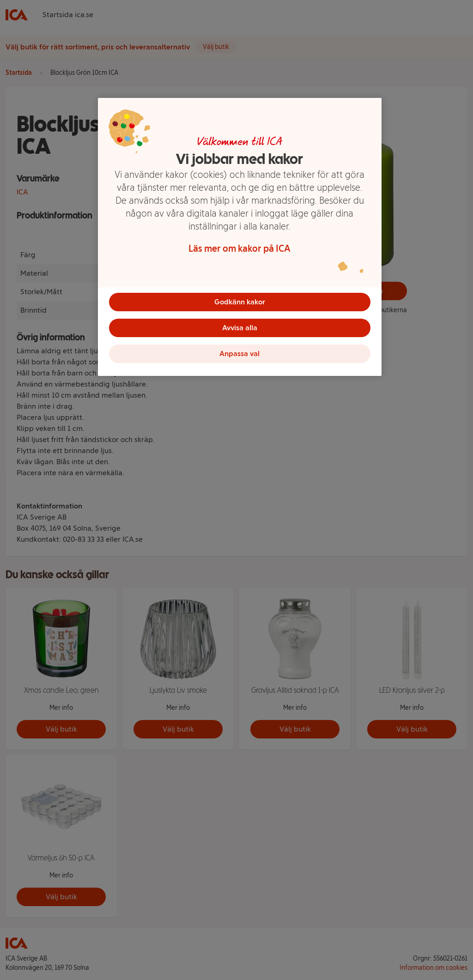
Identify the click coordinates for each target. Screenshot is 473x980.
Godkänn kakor (240, 302)
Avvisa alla (240, 328)
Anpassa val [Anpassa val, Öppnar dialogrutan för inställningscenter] (240, 354)
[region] (240, 237)
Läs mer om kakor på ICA (240, 248)
